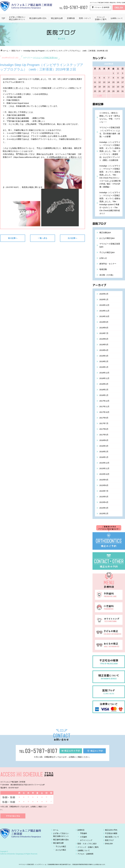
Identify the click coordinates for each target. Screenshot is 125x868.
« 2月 (99, 96)
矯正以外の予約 (111, 830)
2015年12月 (104, 463)
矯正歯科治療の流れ (38, 18)
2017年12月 (104, 401)
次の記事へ (72, 238)
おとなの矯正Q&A (107, 238)
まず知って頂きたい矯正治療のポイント (17, 18)
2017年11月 (104, 406)
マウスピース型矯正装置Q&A (45, 58)
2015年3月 (104, 508)
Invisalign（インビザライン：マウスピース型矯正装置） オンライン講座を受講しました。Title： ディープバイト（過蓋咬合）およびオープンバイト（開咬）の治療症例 (110, 151)
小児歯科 (83, 837)
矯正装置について (112, 837)
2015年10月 (104, 474)
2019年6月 (104, 339)
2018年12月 (104, 373)
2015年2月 (104, 513)
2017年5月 (104, 435)
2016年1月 (104, 457)
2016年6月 (104, 440)
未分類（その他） (107, 275)
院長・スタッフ (85, 18)
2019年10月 (104, 316)
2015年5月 (104, 497)
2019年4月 (104, 350)
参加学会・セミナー (108, 264)
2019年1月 (104, 367)
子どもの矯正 (61, 846)
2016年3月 (104, 446)
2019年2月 (104, 361)
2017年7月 (104, 423)
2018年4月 (104, 384)
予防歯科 (83, 833)
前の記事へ (13, 238)
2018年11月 (104, 378)
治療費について (117, 18)
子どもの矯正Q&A (107, 252)
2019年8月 (104, 328)
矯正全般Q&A (105, 232)
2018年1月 (104, 395)
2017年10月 (104, 412)
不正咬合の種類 (111, 833)
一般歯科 (71, 18)
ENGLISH (109, 844)
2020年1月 (104, 299)
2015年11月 (104, 468)
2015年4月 (104, 502)
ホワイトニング (86, 840)
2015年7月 (104, 491)
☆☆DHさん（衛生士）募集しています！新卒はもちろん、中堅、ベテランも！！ (110, 117)
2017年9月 (104, 418)
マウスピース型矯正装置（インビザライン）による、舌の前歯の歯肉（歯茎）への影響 (110, 132)
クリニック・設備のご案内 (88, 847)
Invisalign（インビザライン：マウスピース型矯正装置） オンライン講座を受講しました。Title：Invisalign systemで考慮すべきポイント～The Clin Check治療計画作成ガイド (110, 203)
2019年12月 (104, 305)
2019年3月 (104, 356)
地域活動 (103, 269)
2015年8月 (104, 485)
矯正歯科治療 (57, 18)
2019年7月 (104, 333)
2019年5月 (104, 345)
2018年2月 (104, 390)
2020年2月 (104, 294)
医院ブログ (16, 51)
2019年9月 (104, 322)
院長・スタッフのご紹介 (87, 844)
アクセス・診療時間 (85, 854)
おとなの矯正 (61, 850)
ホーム (6, 51)
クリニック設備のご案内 (100, 18)
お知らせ (103, 258)
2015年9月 (104, 480)
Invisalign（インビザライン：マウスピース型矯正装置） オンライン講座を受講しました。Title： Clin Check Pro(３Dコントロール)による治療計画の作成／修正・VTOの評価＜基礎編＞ (110, 176)
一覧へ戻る (43, 238)
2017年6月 (104, 429)
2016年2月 (104, 452)
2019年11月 (104, 311)
